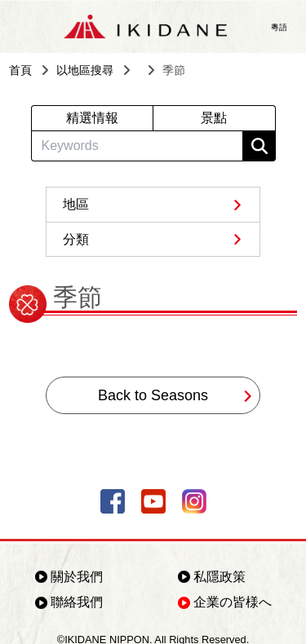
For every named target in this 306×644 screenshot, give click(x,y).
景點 (214, 118)
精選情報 (92, 118)
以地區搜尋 (85, 70)
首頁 (20, 70)
